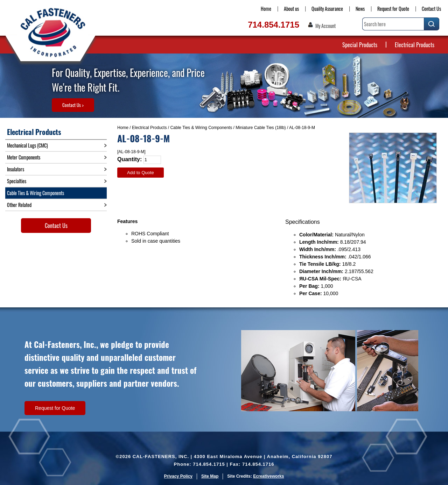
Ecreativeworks (268, 476)
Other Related (19, 205)
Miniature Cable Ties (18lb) (261, 128)
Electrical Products (415, 45)
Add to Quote (141, 173)
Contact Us (431, 9)
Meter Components (24, 157)
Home (266, 9)
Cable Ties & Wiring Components (201, 128)
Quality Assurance (327, 9)
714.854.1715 (274, 25)
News (360, 9)
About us (291, 9)
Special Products (360, 45)
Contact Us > (73, 105)
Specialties (17, 181)
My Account (325, 26)
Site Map (210, 476)
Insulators (16, 169)
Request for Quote (393, 9)
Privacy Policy (178, 476)
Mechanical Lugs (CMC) (27, 145)
